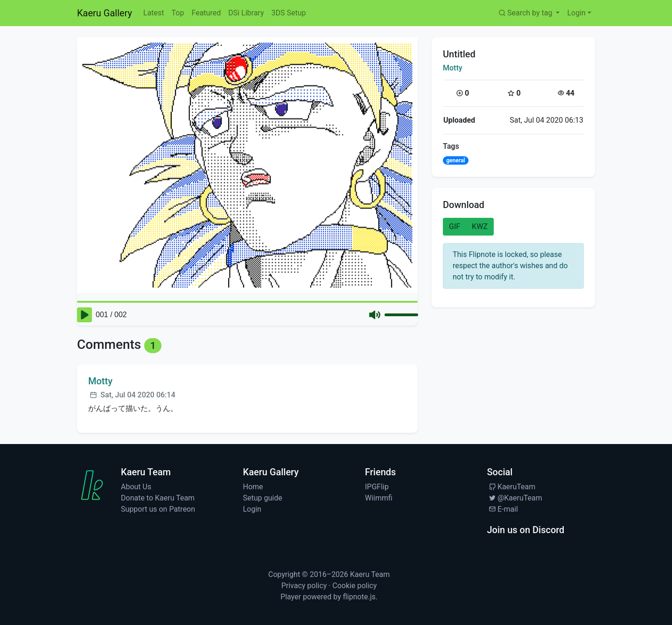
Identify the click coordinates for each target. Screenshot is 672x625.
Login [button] (576, 13)
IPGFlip (377, 487)
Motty (453, 68)
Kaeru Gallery (105, 13)
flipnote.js (359, 597)
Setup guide (263, 498)
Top (178, 13)
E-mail (503, 509)
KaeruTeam (511, 487)
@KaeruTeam (515, 498)
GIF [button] (455, 226)
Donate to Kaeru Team (158, 498)
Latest (154, 13)
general (455, 160)
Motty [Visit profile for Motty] (100, 381)
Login (252, 509)
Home (253, 487)
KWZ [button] (480, 226)
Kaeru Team (370, 574)
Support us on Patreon (158, 509)
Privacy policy (304, 586)
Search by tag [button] (526, 13)
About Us (136, 487)
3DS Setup (288, 13)
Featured (206, 13)
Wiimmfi (379, 498)
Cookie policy (354, 586)
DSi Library (246, 13)
